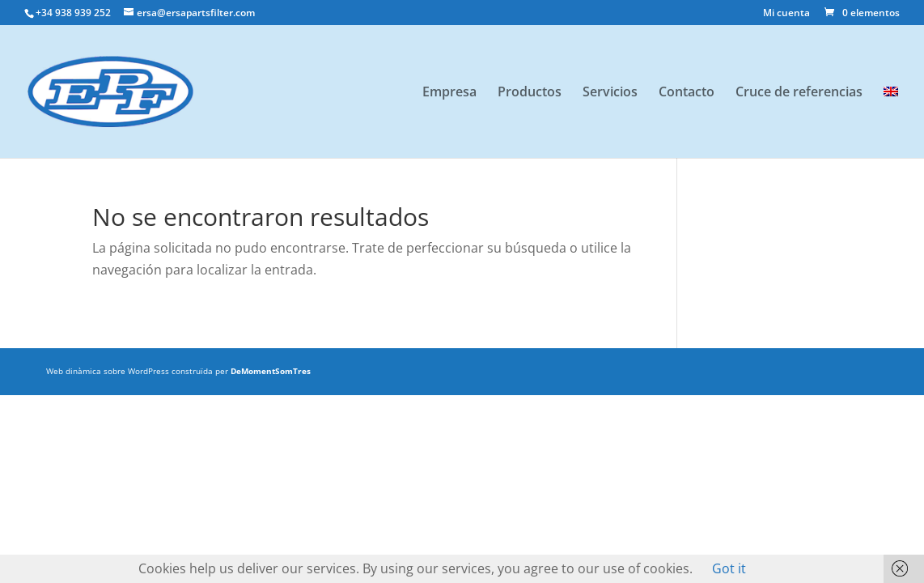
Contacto (687, 93)
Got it (729, 568)
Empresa (449, 93)
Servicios (610, 93)
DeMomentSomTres (271, 371)
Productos (530, 93)
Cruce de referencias (799, 93)
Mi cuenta (786, 14)
